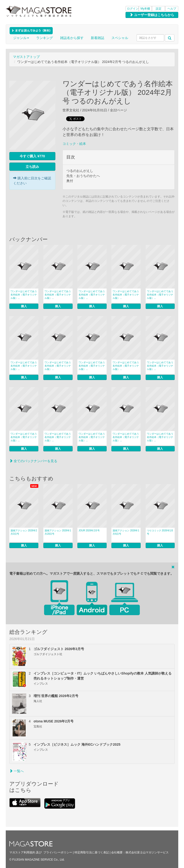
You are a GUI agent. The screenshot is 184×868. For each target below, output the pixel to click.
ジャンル (21, 38)
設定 (159, 9)
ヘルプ (172, 9)
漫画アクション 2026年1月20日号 (58, 532)
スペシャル (120, 38)
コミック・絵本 (74, 144)
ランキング (45, 38)
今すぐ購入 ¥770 (32, 156)
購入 (24, 306)
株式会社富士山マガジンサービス (147, 852)
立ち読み (32, 167)
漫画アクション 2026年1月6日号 (126, 532)
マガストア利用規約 (22, 852)
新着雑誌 (98, 38)
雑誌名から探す (72, 38)
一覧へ (17, 771)
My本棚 (145, 9)
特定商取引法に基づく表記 (92, 852)
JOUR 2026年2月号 (89, 530)
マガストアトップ (26, 57)
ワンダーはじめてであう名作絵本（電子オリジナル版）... (24, 295)
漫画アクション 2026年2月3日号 (24, 532)
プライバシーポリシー (58, 852)
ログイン (133, 9)
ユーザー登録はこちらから (152, 15)
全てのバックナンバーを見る (33, 461)
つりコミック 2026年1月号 (160, 532)
